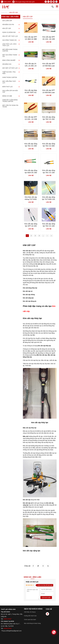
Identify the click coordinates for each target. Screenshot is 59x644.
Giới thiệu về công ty (30, 612)
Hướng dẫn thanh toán (30, 616)
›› (51, 236)
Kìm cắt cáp (28, 318)
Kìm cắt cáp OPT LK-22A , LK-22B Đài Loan (31, 118)
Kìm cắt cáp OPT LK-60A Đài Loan (49, 91)
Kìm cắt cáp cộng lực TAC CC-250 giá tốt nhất (49, 118)
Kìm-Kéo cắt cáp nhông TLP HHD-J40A (31, 198)
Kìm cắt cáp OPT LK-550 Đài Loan (49, 65)
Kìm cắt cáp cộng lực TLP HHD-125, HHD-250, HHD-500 (49, 198)
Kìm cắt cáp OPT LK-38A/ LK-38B (31, 38)
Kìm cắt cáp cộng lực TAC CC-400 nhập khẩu (31, 145)
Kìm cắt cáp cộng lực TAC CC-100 (49, 225)
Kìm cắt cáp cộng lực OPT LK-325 (31, 225)
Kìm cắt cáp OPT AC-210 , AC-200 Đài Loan (49, 38)
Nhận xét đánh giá (32, 582)
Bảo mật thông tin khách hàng (32, 623)
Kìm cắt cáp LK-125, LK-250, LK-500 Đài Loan (31, 65)
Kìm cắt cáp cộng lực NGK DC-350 (31, 171)
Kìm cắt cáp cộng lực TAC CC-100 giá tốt (49, 172)
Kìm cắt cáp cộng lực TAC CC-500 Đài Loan (49, 145)
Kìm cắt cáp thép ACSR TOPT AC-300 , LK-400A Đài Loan (31, 91)
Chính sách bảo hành (30, 620)
